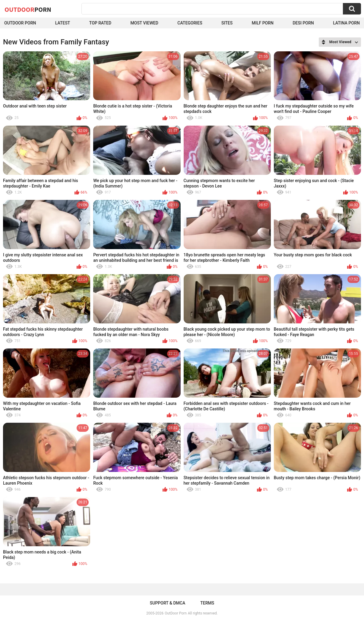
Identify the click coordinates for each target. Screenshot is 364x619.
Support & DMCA (168, 603)
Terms (207, 603)
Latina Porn (346, 23)
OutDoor (28, 9)
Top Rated (100, 23)
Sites (227, 23)
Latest (63, 23)
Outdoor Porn (20, 23)
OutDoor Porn (176, 613)
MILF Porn (263, 23)
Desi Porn (303, 23)
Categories (190, 23)
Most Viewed (144, 23)
